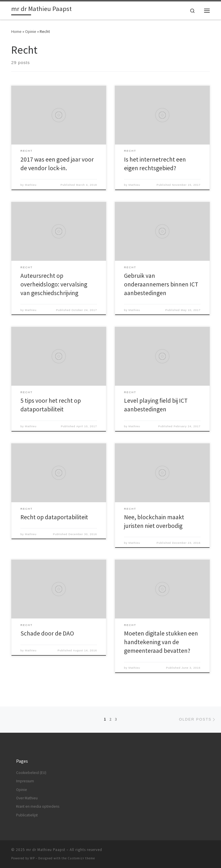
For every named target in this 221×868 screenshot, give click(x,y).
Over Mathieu (27, 798)
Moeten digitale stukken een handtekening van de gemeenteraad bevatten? (161, 642)
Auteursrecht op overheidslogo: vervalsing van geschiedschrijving (54, 284)
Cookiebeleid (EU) (31, 773)
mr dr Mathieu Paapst (46, 850)
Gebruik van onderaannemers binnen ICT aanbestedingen (161, 284)
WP (32, 858)
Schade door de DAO (47, 633)
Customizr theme (81, 858)
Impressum (25, 781)
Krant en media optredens (38, 806)
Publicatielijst (27, 815)
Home (16, 31)
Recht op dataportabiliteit (54, 517)
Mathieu (31, 185)
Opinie (31, 31)
